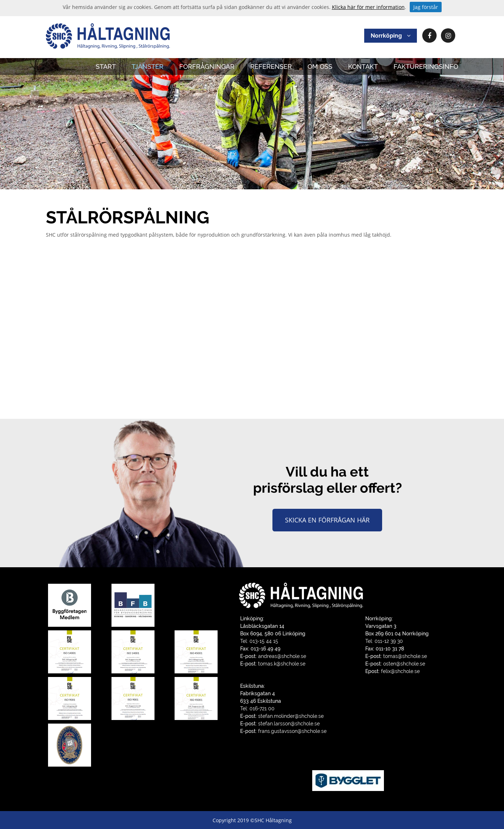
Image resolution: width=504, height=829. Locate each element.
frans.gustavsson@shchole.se (292, 731)
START (106, 67)
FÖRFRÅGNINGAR (207, 67)
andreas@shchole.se (282, 656)
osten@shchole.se (404, 664)
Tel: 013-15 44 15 (259, 641)
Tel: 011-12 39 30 (384, 641)
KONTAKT (363, 67)
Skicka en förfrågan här (327, 520)
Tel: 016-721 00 (257, 709)
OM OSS (320, 67)
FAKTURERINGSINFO (426, 67)
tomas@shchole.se (405, 656)
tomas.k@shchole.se (282, 664)
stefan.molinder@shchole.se (291, 716)
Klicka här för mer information (368, 7)
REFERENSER (271, 67)
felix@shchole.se (400, 671)
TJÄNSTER (148, 67)
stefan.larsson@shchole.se (289, 724)
